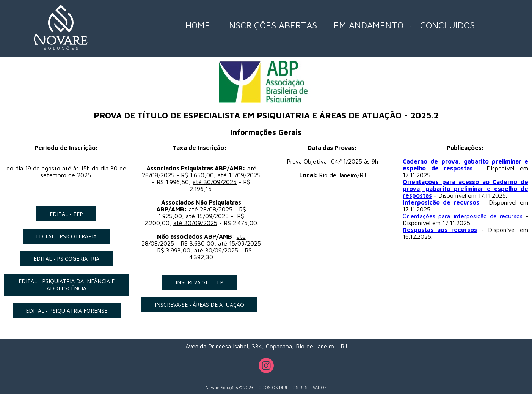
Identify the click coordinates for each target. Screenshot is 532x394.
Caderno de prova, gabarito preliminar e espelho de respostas (465, 165)
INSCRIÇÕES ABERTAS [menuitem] (272, 25)
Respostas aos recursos (440, 230)
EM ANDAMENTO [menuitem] (369, 25)
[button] (66, 214)
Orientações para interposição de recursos (463, 216)
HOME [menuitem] (198, 25)
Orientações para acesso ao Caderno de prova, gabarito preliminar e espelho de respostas (465, 189)
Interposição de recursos (441, 202)
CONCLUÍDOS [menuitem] (447, 25)
